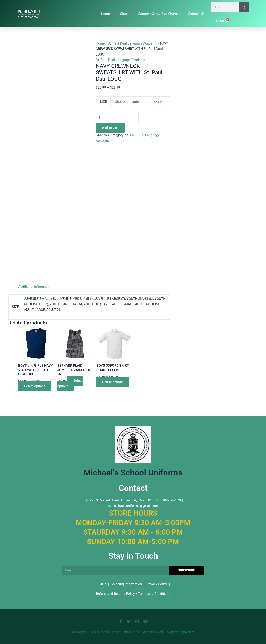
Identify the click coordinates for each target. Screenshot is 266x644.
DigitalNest (187, 632)
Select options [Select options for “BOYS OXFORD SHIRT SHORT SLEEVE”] (113, 382)
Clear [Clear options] (162, 102)
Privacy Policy (157, 584)
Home (105, 14)
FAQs (102, 584)
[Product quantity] (118, 118)
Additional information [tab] (35, 287)
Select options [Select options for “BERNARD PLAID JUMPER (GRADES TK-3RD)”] (70, 384)
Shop (124, 14)
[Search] (244, 7)
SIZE (103, 102)
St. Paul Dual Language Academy (132, 43)
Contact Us (196, 14)
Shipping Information (126, 584)
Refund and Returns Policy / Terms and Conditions (133, 594)
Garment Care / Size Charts (158, 14)
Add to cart (110, 128)
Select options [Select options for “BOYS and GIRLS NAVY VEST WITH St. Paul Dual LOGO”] (35, 386)
